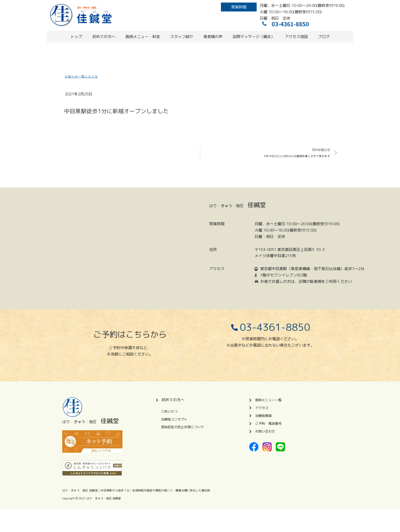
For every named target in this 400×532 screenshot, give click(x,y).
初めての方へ (104, 37)
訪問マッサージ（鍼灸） (254, 37)
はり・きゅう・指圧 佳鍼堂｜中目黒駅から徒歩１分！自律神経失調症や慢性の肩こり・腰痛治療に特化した (132, 490)
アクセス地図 (296, 37)
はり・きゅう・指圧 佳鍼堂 (104, 498)
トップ (76, 37)
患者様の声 (213, 37)
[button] (239, 7)
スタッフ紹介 (182, 37)
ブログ (324, 37)
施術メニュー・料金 (143, 37)
